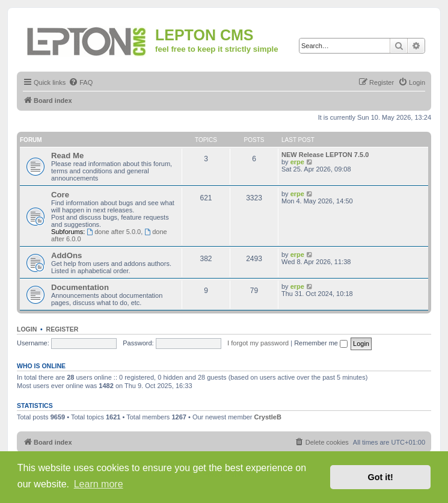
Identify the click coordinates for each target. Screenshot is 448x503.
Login (27, 329)
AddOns (66, 255)
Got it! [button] (381, 477)
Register (63, 329)
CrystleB (268, 417)
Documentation (80, 287)
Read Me (67, 156)
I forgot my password (258, 343)
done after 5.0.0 (114, 232)
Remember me (321, 343)
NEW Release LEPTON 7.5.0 (325, 155)
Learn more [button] (99, 484)
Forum (31, 140)
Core (60, 195)
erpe (297, 162)
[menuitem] (81, 82)
